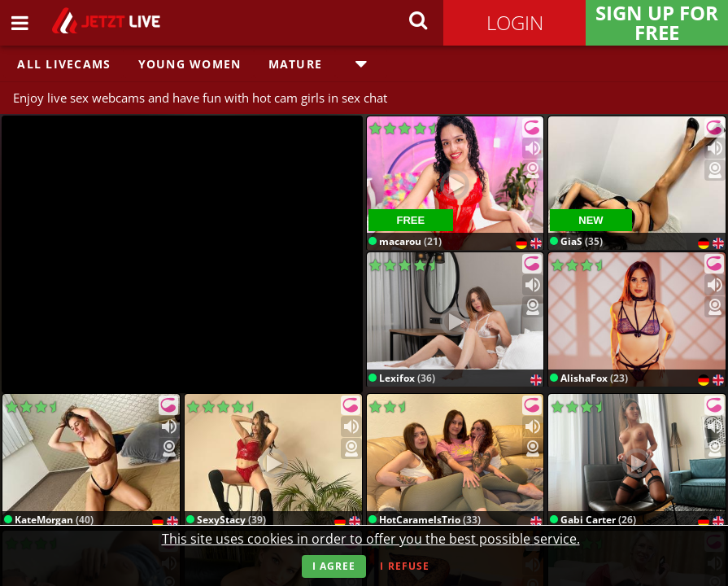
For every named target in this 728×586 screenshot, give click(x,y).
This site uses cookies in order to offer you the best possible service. (371, 539)
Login (515, 22)
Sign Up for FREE (657, 23)
